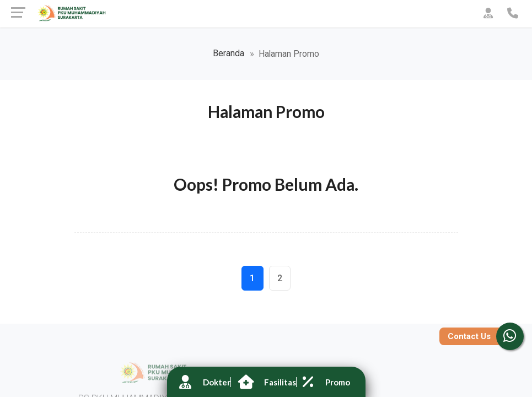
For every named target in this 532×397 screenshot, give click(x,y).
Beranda (229, 53)
